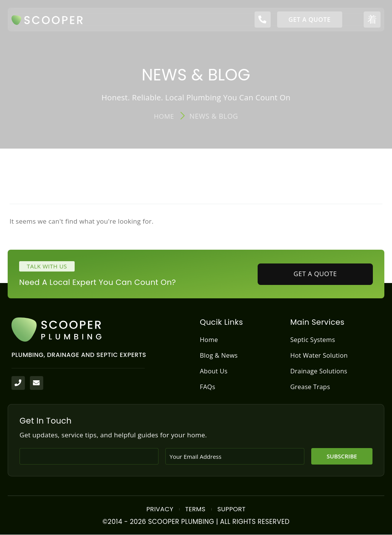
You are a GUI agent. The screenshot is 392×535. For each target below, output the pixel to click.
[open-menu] (372, 20)
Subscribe (342, 456)
